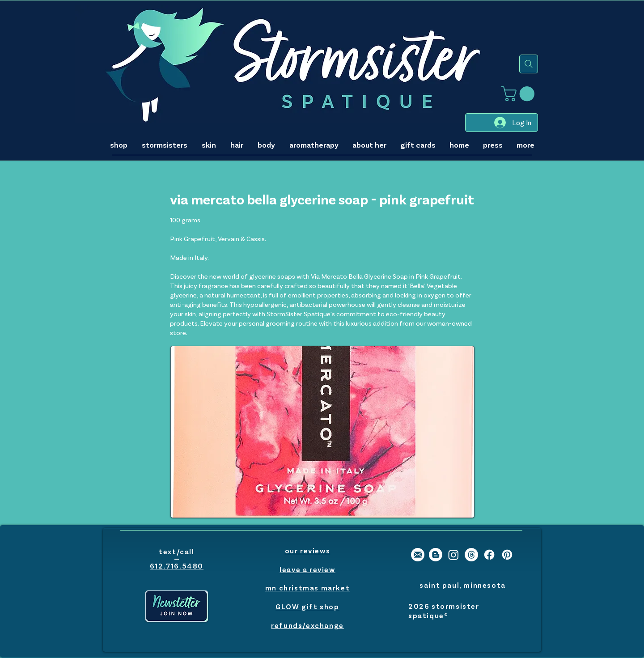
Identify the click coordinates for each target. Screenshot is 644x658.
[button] (520, 94)
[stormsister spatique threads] (471, 555)
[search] (529, 64)
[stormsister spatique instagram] (453, 555)
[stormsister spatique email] (418, 555)
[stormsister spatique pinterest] (507, 555)
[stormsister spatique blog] (436, 555)
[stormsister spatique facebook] (489, 555)
